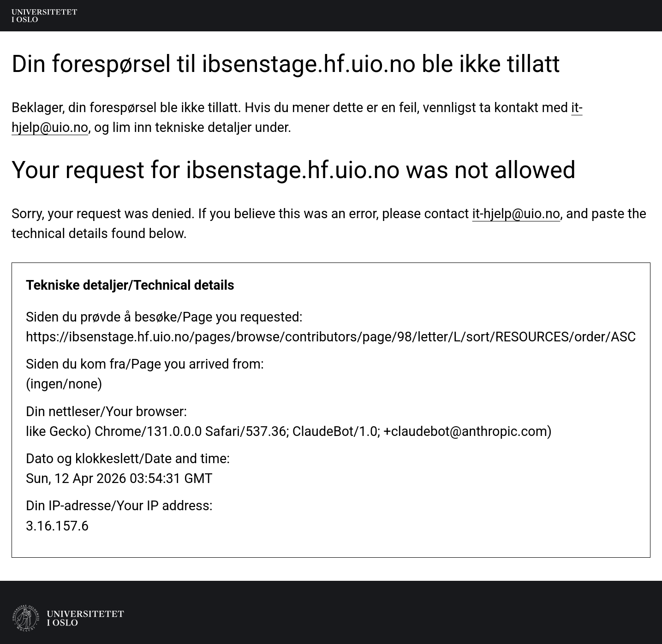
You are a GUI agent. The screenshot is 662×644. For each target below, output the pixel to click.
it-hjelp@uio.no (516, 214)
